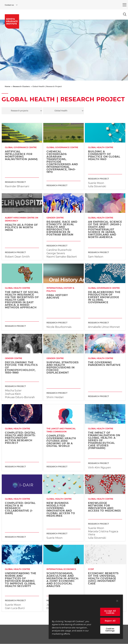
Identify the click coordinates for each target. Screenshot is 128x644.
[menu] (124, 5)
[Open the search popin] (125, 14)
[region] (86, 617)
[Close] (117, 601)
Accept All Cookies (110, 612)
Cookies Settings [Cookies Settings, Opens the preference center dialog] (110, 630)
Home (8, 86)
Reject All (110, 621)
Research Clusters (21, 86)
